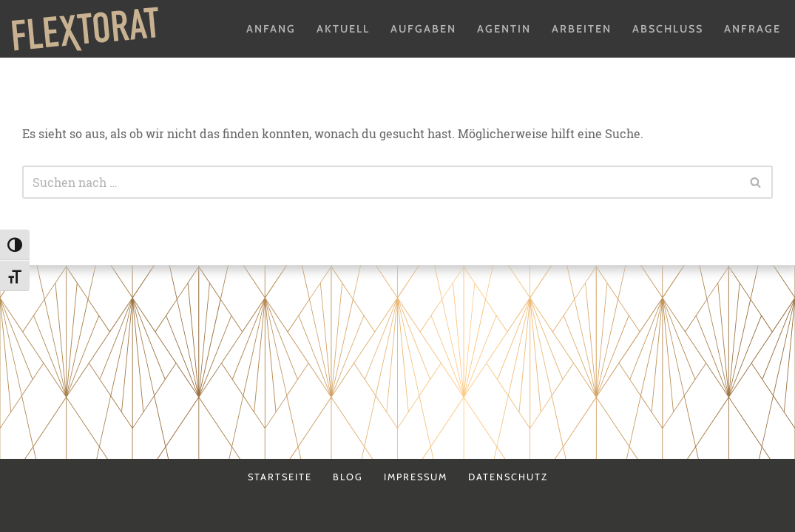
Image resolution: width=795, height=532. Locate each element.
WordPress (170, 513)
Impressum (416, 477)
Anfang (271, 29)
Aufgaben (423, 29)
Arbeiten (582, 29)
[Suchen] (381, 182)
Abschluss (668, 29)
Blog (348, 477)
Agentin (504, 29)
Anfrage (752, 29)
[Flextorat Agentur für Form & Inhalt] (85, 29)
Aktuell (343, 29)
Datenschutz (508, 477)
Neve (26, 513)
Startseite (280, 477)
